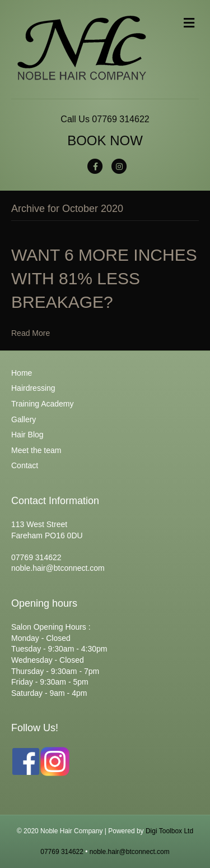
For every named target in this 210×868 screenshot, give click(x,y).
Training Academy (43, 404)
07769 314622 (120, 119)
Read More (31, 333)
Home (22, 373)
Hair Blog (27, 435)
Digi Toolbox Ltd (169, 831)
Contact (25, 465)
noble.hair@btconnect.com (130, 852)
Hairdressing (33, 388)
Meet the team (36, 450)
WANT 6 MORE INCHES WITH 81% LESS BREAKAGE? (104, 278)
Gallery (24, 419)
